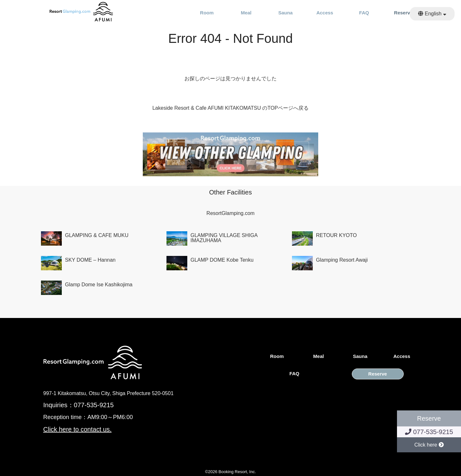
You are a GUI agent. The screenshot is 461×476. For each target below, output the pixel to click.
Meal (246, 13)
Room (207, 13)
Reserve (403, 13)
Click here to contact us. (77, 429)
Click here (429, 445)
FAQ (364, 13)
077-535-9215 (429, 432)
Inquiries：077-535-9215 (78, 405)
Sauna (285, 13)
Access (325, 13)
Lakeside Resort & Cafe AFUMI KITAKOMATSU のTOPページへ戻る (230, 108)
